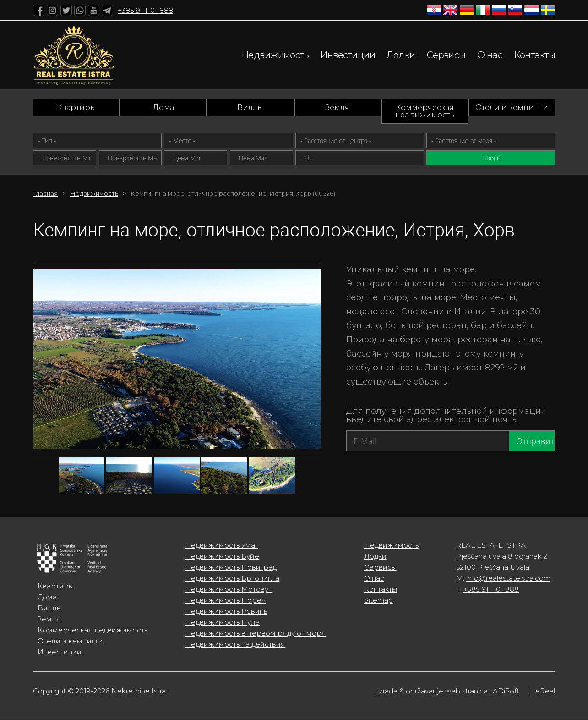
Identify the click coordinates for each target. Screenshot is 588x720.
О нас (490, 55)
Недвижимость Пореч (225, 600)
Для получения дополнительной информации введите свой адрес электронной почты (446, 415)
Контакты (534, 55)
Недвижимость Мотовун (229, 589)
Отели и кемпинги (512, 107)
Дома (163, 107)
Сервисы (446, 55)
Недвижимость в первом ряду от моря (256, 633)
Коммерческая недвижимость (425, 111)
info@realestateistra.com (508, 578)
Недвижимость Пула (222, 622)
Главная (45, 193)
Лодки (401, 55)
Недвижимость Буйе (222, 556)
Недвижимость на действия (235, 644)
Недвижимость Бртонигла (232, 578)
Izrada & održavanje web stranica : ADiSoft (448, 691)
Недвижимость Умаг (221, 545)
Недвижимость (275, 55)
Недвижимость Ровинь (226, 611)
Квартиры (76, 107)
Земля (338, 107)
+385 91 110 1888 (145, 10)
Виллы (250, 107)
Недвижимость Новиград (231, 567)
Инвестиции (348, 55)
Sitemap (378, 600)
